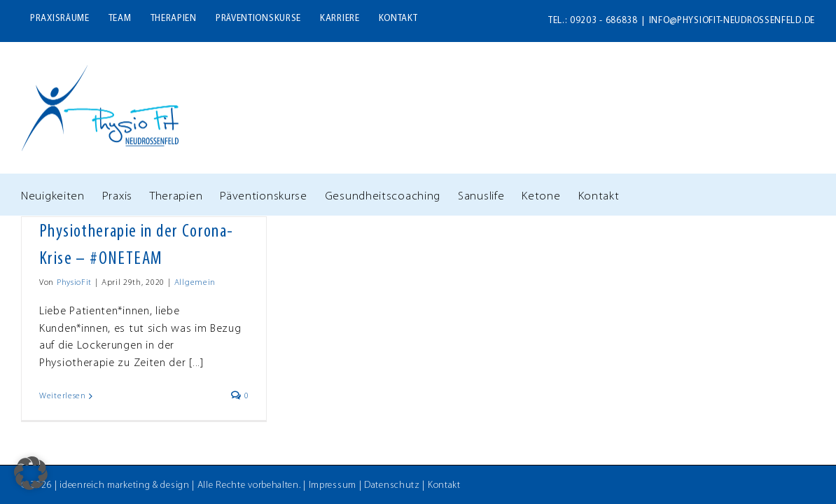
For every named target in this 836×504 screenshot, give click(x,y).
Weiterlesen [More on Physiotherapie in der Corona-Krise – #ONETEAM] (63, 396)
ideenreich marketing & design (124, 485)
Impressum (333, 485)
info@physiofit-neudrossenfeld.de (732, 21)
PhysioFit (74, 283)
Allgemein (195, 283)
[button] (31, 473)
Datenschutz (392, 485)
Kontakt (444, 485)
